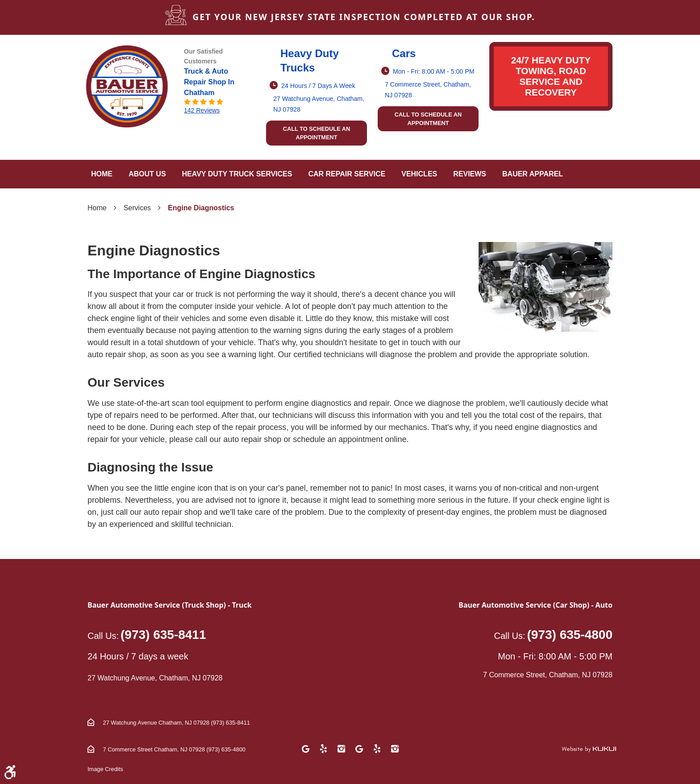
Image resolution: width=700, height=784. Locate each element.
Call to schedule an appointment (317, 133)
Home (102, 174)
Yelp (323, 749)
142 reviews (202, 110)
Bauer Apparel (533, 174)
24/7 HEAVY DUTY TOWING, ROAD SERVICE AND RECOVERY (551, 76)
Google (305, 749)
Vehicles (419, 174)
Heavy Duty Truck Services (237, 174)
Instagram (341, 749)
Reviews (470, 174)
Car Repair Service (347, 174)
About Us (147, 174)
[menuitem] (102, 174)
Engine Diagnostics (201, 208)
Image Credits (105, 769)
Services (137, 208)
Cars (404, 53)
